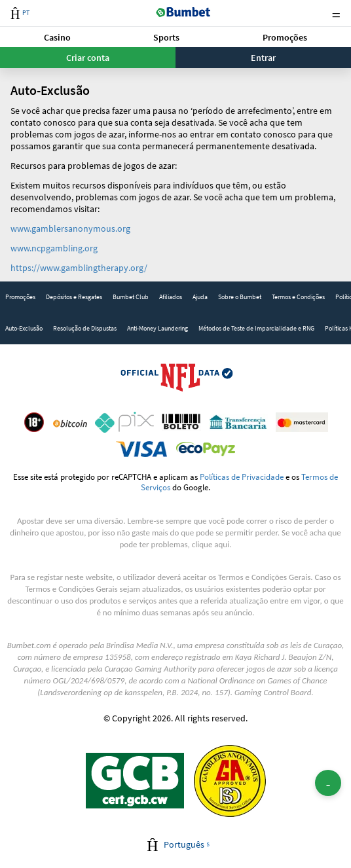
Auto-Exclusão (24, 328)
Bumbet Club (131, 297)
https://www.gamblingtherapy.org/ (79, 268)
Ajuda (200, 297)
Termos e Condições (298, 297)
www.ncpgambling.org (54, 248)
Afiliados (171, 297)
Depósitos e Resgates (74, 297)
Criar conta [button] (88, 58)
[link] (20, 297)
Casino (57, 37)
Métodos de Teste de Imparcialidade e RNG (256, 328)
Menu (336, 13)
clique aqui (211, 544)
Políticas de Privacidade (242, 477)
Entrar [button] (263, 58)
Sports (166, 37)
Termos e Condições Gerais (264, 577)
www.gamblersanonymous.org (70, 228)
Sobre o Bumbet (240, 297)
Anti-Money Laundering (157, 328)
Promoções (285, 37)
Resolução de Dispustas (85, 328)
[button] (57, 37)
